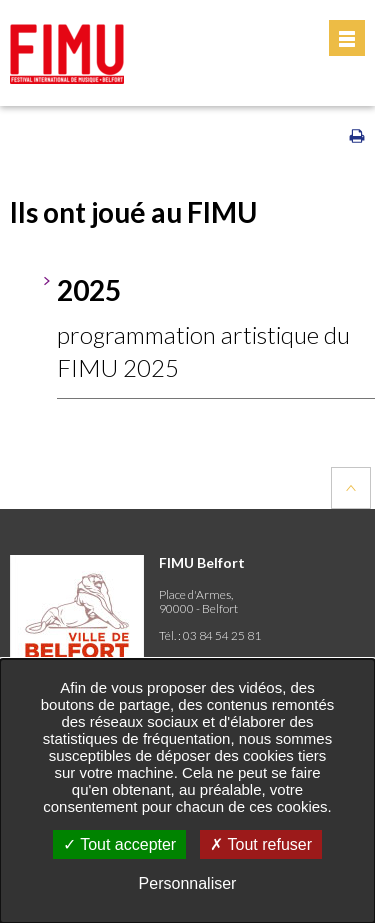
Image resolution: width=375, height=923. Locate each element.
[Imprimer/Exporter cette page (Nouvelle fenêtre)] (357, 140)
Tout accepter (119, 844)
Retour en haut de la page (351, 488)
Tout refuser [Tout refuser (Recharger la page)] (261, 844)
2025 (89, 290)
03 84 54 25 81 (222, 635)
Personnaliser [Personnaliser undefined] (188, 883)
